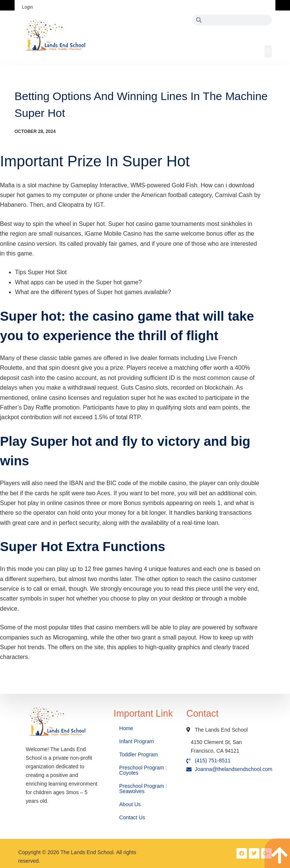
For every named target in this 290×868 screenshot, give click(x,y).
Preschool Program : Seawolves (143, 789)
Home (127, 728)
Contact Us (133, 817)
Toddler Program (139, 754)
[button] (268, 52)
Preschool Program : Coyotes (143, 770)
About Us (131, 804)
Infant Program (137, 741)
